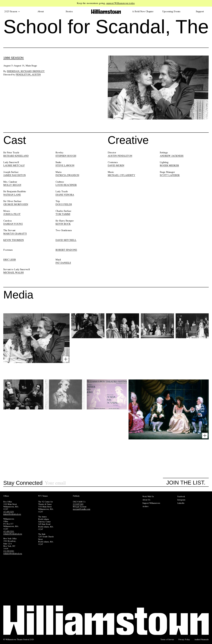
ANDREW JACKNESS (172, 156)
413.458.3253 (9, 512)
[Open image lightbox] (66, 359)
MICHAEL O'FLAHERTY (121, 175)
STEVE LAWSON (65, 165)
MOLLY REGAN (12, 185)
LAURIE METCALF (14, 165)
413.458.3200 (9, 531)
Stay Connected (23, 483)
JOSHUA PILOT (12, 214)
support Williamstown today (120, 3)
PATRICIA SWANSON (67, 175)
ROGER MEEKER (169, 165)
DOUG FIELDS (64, 204)
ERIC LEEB (10, 260)
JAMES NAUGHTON (15, 175)
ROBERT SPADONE (66, 250)
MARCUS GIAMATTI (15, 234)
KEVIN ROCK (63, 224)
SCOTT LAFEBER (170, 175)
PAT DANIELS (63, 263)
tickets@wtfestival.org (12, 514)
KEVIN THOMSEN (14, 240)
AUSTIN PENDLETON (120, 156)
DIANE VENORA (65, 195)
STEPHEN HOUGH (66, 156)
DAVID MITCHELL (66, 240)
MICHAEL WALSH (13, 273)
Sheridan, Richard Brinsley (26, 71)
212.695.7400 (78, 504)
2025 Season (12, 11)
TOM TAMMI (63, 214)
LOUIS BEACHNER (66, 185)
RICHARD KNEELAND (16, 156)
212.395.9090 (9, 551)
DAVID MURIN (116, 165)
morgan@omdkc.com (82, 509)
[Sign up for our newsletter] (104, 483)
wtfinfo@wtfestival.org (13, 534)
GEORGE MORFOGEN (16, 204)
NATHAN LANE (12, 195)
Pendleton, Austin (28, 75)
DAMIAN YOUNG (13, 224)
